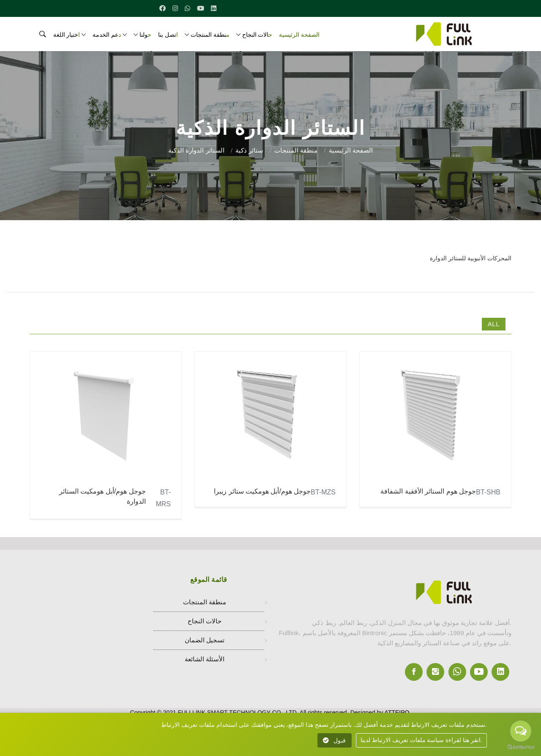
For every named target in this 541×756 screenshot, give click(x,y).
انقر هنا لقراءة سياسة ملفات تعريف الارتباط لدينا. (421, 740)
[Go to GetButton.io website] (521, 747)
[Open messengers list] (521, 731)
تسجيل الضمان (205, 641)
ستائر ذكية (249, 150)
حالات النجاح (257, 35)
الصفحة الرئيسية (299, 35)
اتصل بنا (168, 35)
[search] (40, 36)
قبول (335, 740)
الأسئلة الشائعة (205, 660)
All (494, 324)
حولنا (145, 35)
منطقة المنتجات (210, 35)
